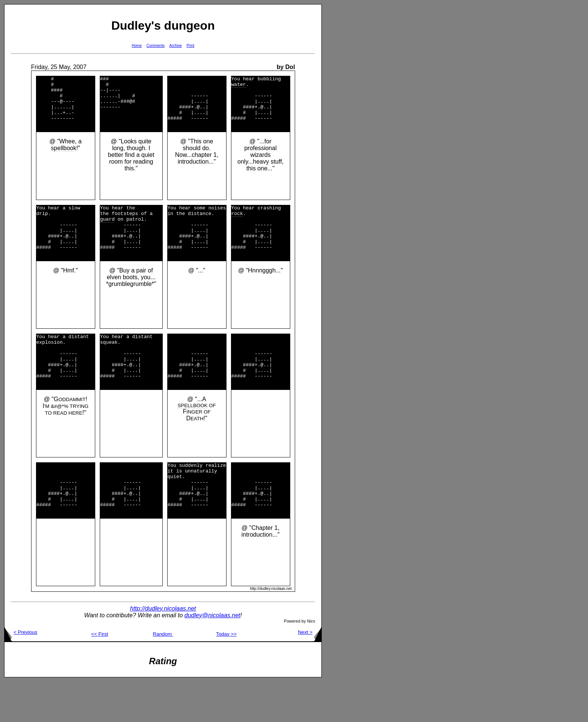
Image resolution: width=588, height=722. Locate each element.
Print (190, 46)
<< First (100, 675)
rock (237, 226)
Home (137, 46)
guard (107, 232)
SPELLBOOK (192, 436)
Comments (156, 46)
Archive (176, 46)
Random (163, 675)
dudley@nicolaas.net (212, 656)
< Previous (21, 673)
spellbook (64, 158)
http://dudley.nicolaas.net (163, 649)
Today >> (226, 675)
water (239, 86)
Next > (310, 673)
